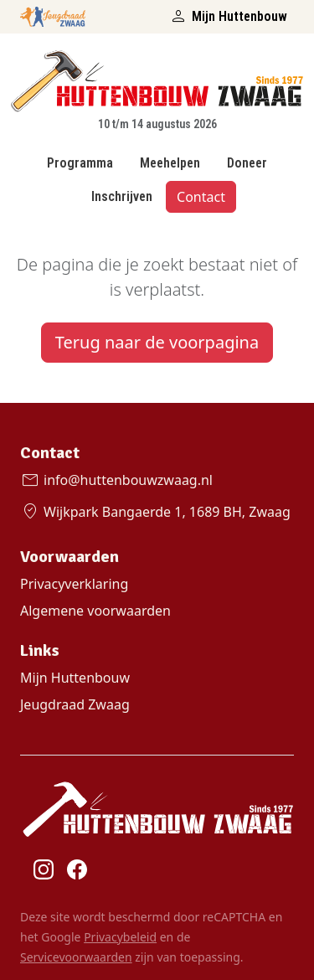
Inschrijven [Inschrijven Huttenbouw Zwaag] (122, 196)
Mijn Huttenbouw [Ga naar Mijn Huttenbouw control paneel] (75, 678)
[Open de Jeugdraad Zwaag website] (53, 13)
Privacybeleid (120, 937)
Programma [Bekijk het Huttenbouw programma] (80, 163)
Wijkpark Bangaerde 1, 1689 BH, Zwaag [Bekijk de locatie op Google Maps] (155, 512)
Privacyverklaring (74, 584)
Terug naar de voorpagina (157, 342)
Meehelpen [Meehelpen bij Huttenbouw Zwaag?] (170, 163)
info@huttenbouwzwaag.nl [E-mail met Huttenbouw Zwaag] (116, 480)
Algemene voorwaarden (95, 611)
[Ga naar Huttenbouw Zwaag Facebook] (77, 869)
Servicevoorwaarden (76, 957)
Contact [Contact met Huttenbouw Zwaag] (201, 197)
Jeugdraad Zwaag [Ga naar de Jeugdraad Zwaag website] (75, 704)
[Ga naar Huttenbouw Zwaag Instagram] (44, 869)
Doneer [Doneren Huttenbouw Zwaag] (247, 163)
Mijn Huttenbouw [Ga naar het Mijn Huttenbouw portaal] (228, 17)
